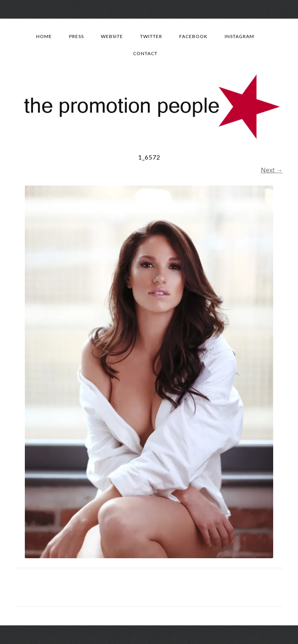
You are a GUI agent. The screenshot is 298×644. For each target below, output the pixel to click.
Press (76, 36)
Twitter (151, 36)
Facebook (193, 36)
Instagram (239, 36)
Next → (272, 170)
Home (44, 36)
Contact (145, 53)
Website (112, 36)
